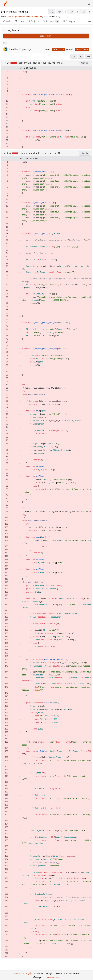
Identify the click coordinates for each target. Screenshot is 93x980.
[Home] (6, 4)
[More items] (90, 21)
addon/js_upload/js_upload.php (38, 153)
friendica (11, 12)
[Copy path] (62, 63)
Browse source (46, 36)
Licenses (50, 977)
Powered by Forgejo (22, 973)
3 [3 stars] (77, 12)
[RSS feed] (52, 12)
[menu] (88, 56)
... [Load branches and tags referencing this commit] (5, 43)
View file (85, 63)
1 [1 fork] (89, 12)
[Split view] (81, 56)
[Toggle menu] (89, 4)
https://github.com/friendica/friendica (25, 17)
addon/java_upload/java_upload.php (39, 63)
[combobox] (74, 56)
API (58, 977)
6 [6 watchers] (65, 12)
